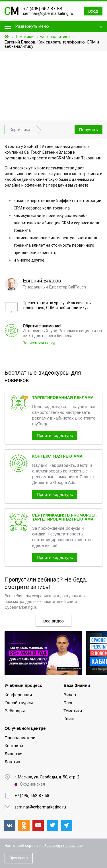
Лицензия (14, 754)
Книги (69, 719)
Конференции (18, 695)
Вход (93, 11)
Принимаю (19, 858)
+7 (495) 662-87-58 (43, 9)
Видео (70, 695)
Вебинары (15, 711)
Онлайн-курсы (19, 703)
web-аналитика (55, 37)
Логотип (12, 762)
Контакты (14, 746)
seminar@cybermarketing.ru (48, 13)
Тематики (24, 37)
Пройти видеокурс (55, 435)
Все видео (53, 621)
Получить (89, 129)
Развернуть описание (63, 846)
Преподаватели (20, 738)
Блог (68, 703)
